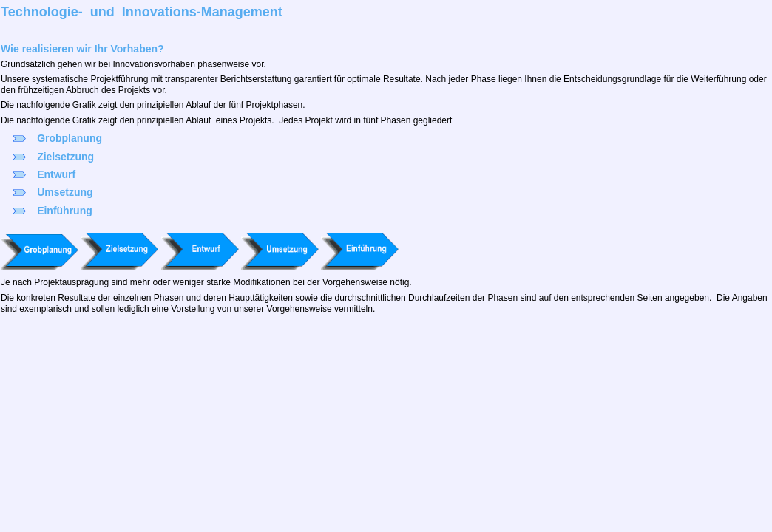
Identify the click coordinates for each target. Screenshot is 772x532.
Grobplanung (70, 138)
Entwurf (56, 174)
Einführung (65, 211)
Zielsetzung (65, 157)
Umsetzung (65, 192)
